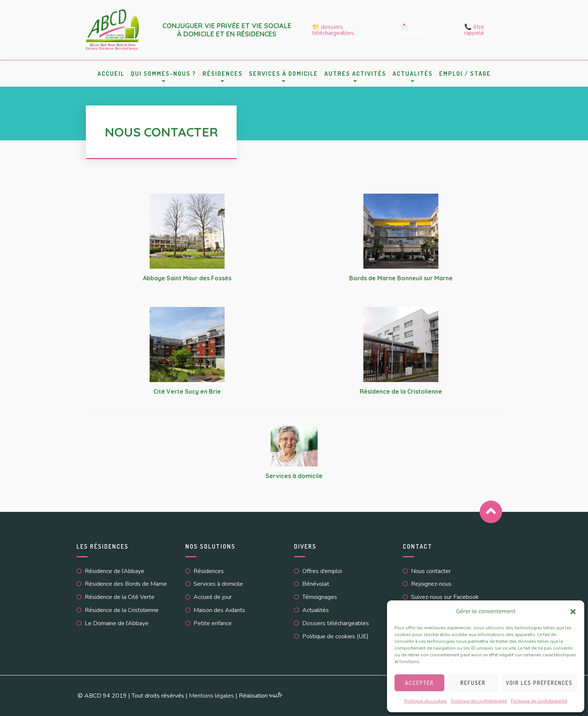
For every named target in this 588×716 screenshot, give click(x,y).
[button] (573, 612)
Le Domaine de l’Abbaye (117, 623)
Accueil (111, 74)
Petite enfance (213, 623)
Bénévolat (316, 584)
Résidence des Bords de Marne (126, 584)
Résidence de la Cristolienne (401, 391)
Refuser (473, 683)
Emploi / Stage (465, 74)
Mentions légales (211, 696)
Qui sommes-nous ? (163, 74)
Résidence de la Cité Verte (120, 597)
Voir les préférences (539, 683)
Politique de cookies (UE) (335, 636)
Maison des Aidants (219, 610)
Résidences (223, 74)
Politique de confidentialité (479, 701)
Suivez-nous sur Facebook (445, 597)
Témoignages (320, 597)
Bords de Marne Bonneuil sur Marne (401, 278)
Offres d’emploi (322, 571)
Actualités (413, 74)
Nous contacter (431, 571)
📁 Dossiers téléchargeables (333, 30)
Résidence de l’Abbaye (115, 571)
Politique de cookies (426, 701)
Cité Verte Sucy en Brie (187, 391)
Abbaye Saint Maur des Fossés (187, 278)
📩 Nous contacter (413, 30)
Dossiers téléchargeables (336, 623)
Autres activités (355, 74)
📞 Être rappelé (474, 30)
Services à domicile (283, 74)
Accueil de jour (213, 597)
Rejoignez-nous (431, 584)
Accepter (419, 683)
